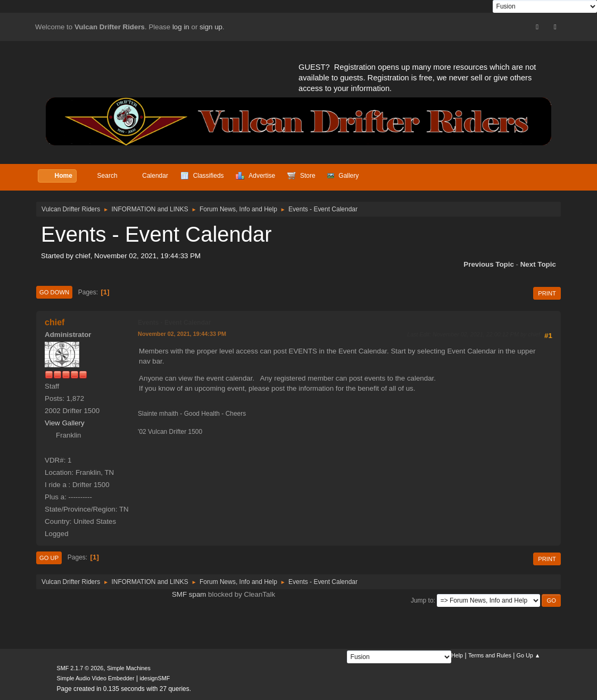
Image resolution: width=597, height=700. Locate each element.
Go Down (54, 292)
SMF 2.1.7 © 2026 (80, 668)
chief (55, 322)
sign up (211, 27)
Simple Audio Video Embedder (96, 678)
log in (181, 27)
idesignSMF (155, 678)
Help (457, 655)
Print (547, 293)
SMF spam (189, 594)
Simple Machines (129, 668)
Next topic (538, 264)
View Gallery (65, 423)
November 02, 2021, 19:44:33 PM (182, 334)
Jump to (422, 600)
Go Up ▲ (529, 655)
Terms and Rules (490, 655)
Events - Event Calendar (174, 323)
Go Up (49, 558)
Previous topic (489, 264)
